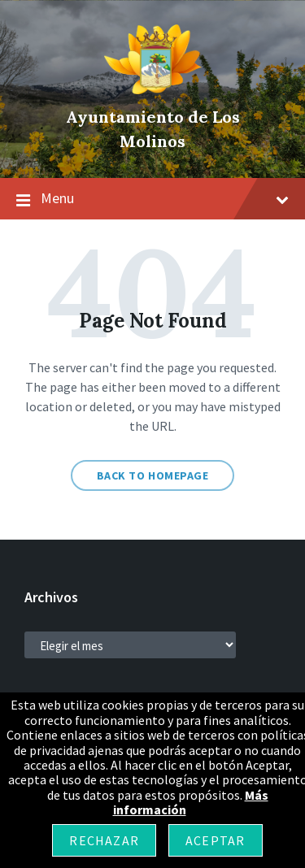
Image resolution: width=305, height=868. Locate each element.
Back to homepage (153, 475)
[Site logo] (153, 89)
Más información (191, 802)
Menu (152, 199)
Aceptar (215, 840)
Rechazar (104, 840)
